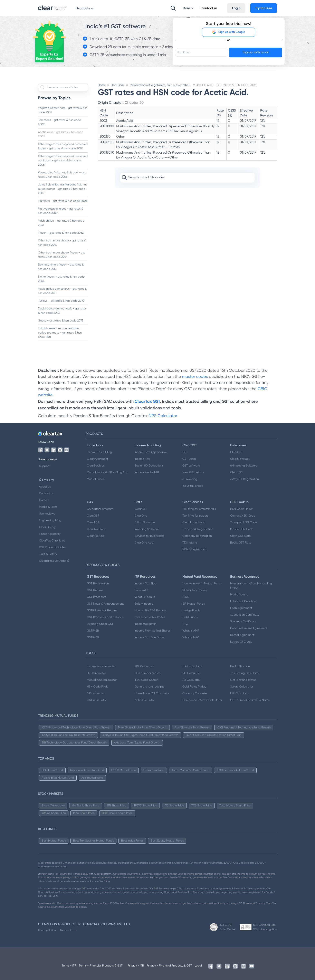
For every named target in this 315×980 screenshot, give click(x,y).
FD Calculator (191, 680)
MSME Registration (194, 549)
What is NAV (191, 637)
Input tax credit (193, 486)
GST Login (189, 459)
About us (45, 487)
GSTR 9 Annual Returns (102, 611)
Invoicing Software (147, 529)
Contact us (46, 493)
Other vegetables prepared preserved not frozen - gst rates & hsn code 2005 (63, 161)
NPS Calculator (163, 416)
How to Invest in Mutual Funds (202, 584)
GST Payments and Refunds (105, 617)
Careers (44, 500)
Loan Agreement (241, 608)
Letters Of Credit (241, 642)
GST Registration (98, 584)
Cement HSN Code (243, 516)
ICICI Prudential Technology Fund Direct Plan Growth (76, 728)
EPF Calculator (240, 693)
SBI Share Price (116, 806)
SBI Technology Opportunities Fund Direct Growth (74, 743)
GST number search (148, 673)
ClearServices (96, 466)
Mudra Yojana (239, 595)
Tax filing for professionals (199, 509)
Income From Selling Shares (152, 631)
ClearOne (141, 516)
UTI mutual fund (154, 770)
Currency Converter (195, 693)
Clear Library (47, 527)
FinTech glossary (50, 534)
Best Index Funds (132, 841)
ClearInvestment (97, 459)
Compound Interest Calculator (202, 700)
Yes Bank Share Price (86, 806)
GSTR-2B (93, 631)
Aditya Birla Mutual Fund (58, 778)
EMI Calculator (96, 673)
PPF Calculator (144, 666)
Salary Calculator (242, 687)
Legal (198, 966)
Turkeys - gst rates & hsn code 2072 (61, 301)
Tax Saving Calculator (245, 673)
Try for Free (264, 8)
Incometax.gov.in (146, 624)
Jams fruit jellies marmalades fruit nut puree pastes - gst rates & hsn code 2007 (62, 189)
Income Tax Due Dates (150, 637)
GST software (191, 466)
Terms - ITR (69, 966)
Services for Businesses (149, 536)
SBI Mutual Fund (52, 770)
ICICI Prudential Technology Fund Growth (244, 728)
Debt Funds (190, 617)
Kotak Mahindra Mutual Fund (190, 770)
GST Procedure (97, 597)
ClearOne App (144, 543)
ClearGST (236, 452)
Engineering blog (50, 520)
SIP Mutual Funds (194, 604)
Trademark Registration (198, 529)
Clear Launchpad (194, 522)
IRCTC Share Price (145, 806)
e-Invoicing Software (244, 466)
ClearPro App (96, 536)
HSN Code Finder (241, 509)
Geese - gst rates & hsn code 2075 (61, 321)
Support (44, 466)
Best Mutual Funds (54, 841)
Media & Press (48, 507)
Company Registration (197, 536)
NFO (185, 624)
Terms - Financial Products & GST (101, 966)
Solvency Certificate (243, 622)
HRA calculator (192, 666)
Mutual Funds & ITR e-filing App (108, 472)
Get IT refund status (243, 680)
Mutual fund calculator (102, 680)
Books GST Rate (241, 543)
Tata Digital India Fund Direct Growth (142, 728)
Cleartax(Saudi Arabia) (54, 561)
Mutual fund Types (194, 590)
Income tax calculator (101, 666)
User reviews (47, 514)
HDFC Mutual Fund (124, 770)
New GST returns (193, 472)
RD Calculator (192, 673)
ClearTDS (236, 472)
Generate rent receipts (149, 687)
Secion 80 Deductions (149, 466)
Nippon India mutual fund (87, 770)
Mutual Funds (96, 479)
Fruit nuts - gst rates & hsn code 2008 (63, 201)
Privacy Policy (47, 930)
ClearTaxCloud (97, 529)
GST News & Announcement (105, 604)
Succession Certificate (245, 615)
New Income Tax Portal (150, 617)
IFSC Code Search (146, 680)
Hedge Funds (191, 611)
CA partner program (100, 509)
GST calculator (97, 700)
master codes (195, 377)
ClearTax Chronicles (52, 541)
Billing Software (145, 522)
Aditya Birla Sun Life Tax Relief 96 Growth (68, 735)
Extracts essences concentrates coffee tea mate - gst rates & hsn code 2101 (60, 333)
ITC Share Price (174, 806)
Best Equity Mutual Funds (167, 841)
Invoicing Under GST (100, 624)
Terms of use (68, 930)
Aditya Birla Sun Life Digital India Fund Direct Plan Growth (140, 735)
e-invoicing (190, 479)
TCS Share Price (202, 806)
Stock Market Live (53, 806)
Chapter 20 (134, 102)
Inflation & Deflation (243, 601)
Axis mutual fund (92, 778)
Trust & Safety (48, 554)
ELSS (185, 597)
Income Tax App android (151, 452)
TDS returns (190, 543)
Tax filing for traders (195, 516)
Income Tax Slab (146, 584)
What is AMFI (191, 631)
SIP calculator (96, 693)
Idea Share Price (84, 813)
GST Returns (95, 590)
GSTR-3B (93, 637)
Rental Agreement (242, 635)
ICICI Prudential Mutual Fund (235, 770)
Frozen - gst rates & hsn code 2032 (61, 233)
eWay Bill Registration (245, 479)
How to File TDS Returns (150, 611)
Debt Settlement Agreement (249, 628)
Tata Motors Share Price (235, 806)
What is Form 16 (145, 597)
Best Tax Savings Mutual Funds (93, 841)
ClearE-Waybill (240, 459)
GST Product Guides (52, 547)
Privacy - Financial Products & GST (169, 966)
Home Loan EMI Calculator (152, 693)
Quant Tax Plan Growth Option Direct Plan (214, 735)
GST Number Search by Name (250, 700)
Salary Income (144, 604)
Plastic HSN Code (242, 529)
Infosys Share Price (54, 813)
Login (236, 8)
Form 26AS (141, 590)
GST (185, 452)
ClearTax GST (147, 401)
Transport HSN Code (244, 522)
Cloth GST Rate (240, 536)
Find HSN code (240, 666)
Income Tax (142, 459)
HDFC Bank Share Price (117, 813)
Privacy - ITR (136, 966)
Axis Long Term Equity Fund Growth (137, 743)
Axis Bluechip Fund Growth (192, 728)
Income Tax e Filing (99, 452)
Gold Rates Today (194, 687)
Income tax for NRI (147, 472)
